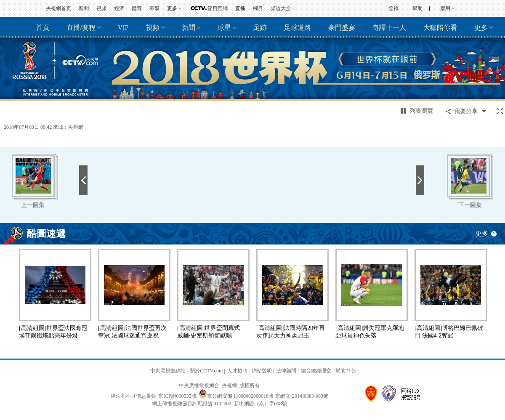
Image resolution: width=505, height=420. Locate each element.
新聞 (84, 8)
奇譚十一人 (389, 28)
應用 (445, 8)
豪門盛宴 (342, 28)
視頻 (101, 8)
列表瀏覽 (421, 111)
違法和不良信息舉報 (133, 396)
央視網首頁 (58, 8)
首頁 (43, 28)
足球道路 (298, 28)
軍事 (154, 8)
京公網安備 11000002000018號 (236, 396)
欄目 (258, 8)
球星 (224, 28)
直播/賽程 (81, 28)
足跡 (260, 28)
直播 (240, 8)
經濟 (119, 8)
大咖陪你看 (440, 28)
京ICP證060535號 (177, 396)
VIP (123, 28)
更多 (172, 8)
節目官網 (218, 8)
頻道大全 (281, 8)
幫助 (417, 8)
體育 (137, 8)
